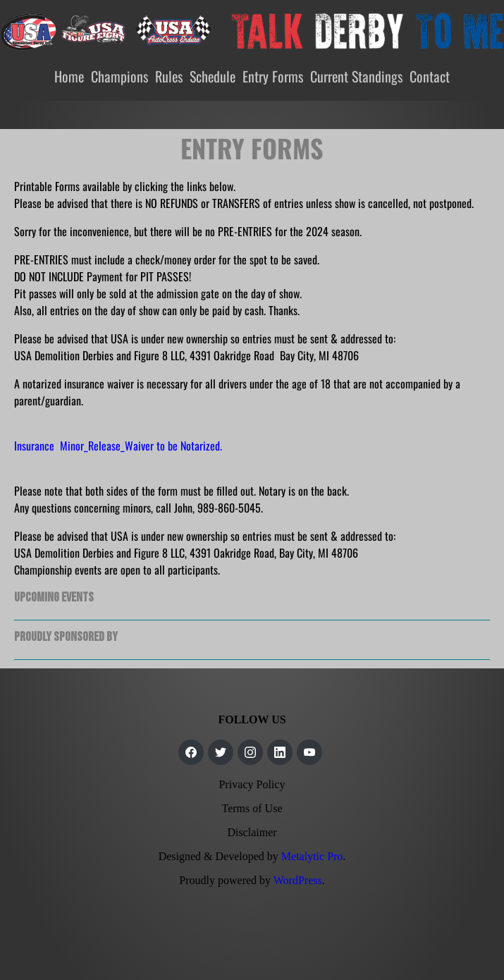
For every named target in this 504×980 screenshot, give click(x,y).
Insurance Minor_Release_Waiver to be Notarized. (118, 446)
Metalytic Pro (312, 856)
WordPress (298, 880)
